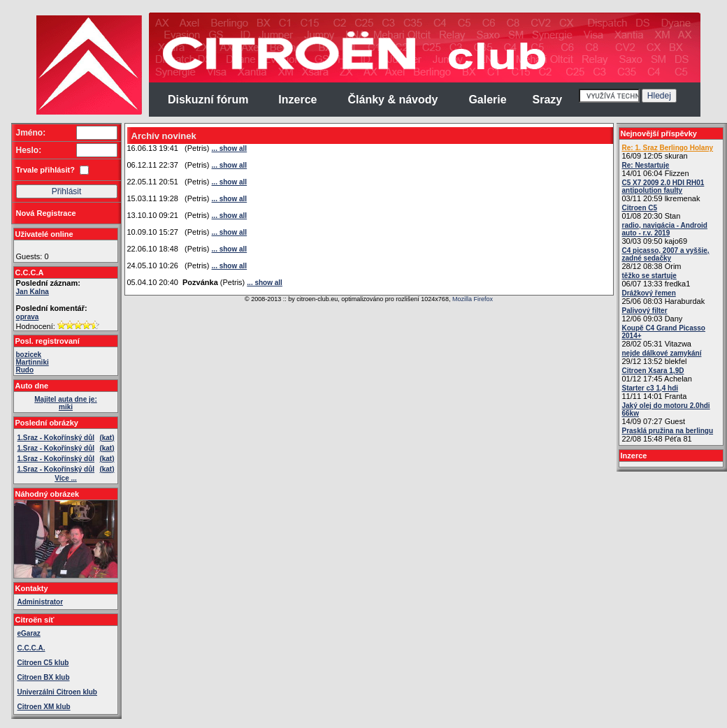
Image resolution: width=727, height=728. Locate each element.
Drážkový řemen (649, 293)
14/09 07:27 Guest (666, 414)
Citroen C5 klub (43, 663)
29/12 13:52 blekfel (662, 357)
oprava (28, 317)
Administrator (41, 602)
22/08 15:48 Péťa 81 (668, 435)
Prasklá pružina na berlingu (668, 431)
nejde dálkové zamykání (662, 353)
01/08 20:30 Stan (652, 212)
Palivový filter (645, 311)
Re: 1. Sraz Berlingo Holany (668, 148)
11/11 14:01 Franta (655, 392)
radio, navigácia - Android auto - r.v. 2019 (665, 229)
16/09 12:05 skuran (668, 152)
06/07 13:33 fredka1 (656, 280)
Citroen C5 (640, 208)
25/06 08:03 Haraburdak (664, 297)
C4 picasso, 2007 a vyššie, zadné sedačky (666, 254)
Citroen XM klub (44, 707)
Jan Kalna (33, 292)
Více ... (66, 478)
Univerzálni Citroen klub (57, 692)
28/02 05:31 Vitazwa (664, 336)
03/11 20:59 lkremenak (663, 191)
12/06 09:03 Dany (653, 315)
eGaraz (29, 633)
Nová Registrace (46, 213)
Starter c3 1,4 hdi (650, 388)
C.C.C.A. (31, 648)
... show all (230, 148)
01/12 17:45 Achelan (657, 375)
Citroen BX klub (44, 677)
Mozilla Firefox (473, 299)
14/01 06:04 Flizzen (656, 169)
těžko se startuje (649, 276)
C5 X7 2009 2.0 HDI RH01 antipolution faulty (663, 187)
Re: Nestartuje (646, 165)
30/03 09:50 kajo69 (665, 233)
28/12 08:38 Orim (666, 259)
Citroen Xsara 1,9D (653, 371)
